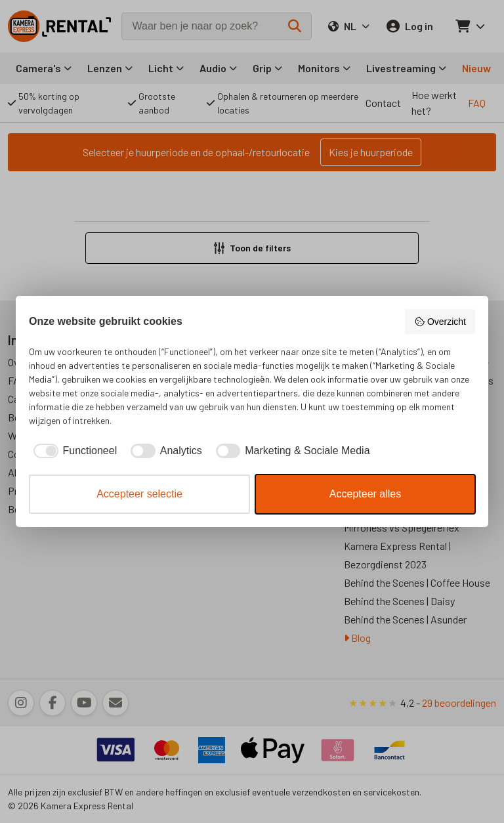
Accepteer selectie (139, 494)
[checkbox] (73, 451)
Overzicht (440, 322)
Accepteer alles (365, 494)
